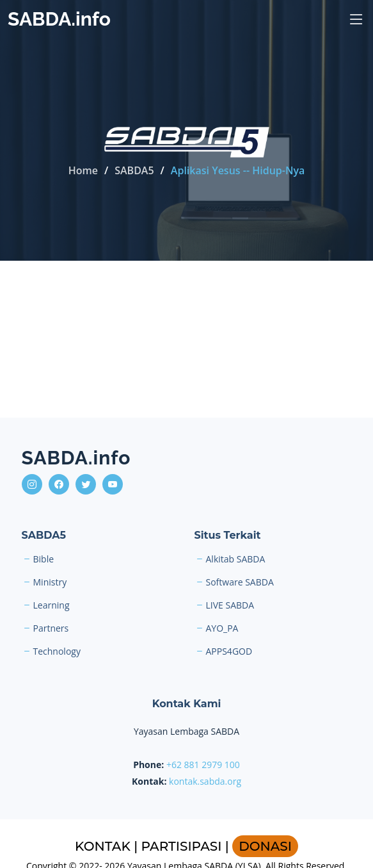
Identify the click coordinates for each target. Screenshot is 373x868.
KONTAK (103, 846)
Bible (44, 559)
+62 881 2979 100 (203, 765)
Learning (52, 605)
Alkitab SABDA (236, 559)
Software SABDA (240, 582)
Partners (51, 628)
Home (83, 170)
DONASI (265, 846)
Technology (57, 651)
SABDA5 (134, 170)
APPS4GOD (229, 651)
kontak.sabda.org (205, 781)
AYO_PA (222, 628)
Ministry (50, 582)
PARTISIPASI (182, 846)
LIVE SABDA (230, 605)
